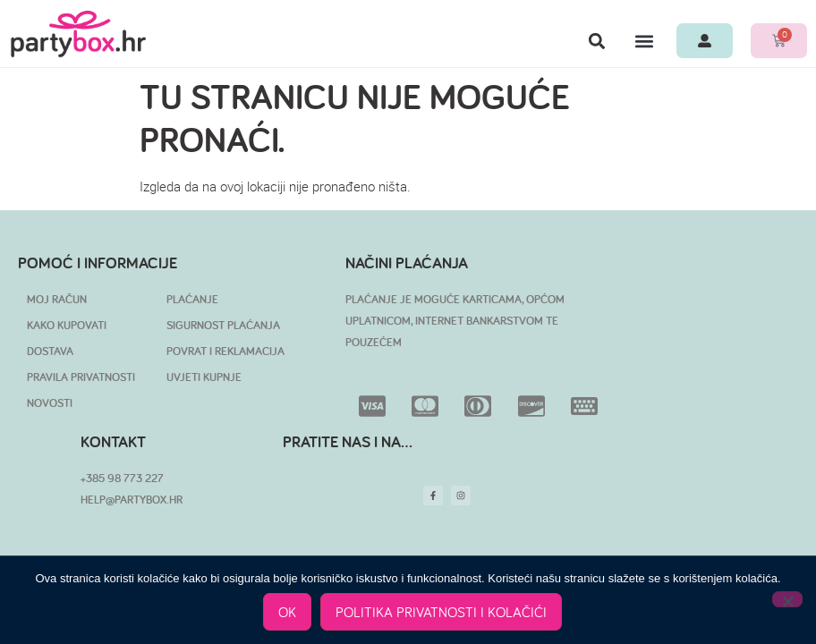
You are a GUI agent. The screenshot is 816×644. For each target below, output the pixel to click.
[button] (596, 41)
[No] (787, 599)
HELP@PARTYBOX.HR (132, 500)
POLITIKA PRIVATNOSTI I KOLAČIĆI (441, 612)
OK (287, 612)
